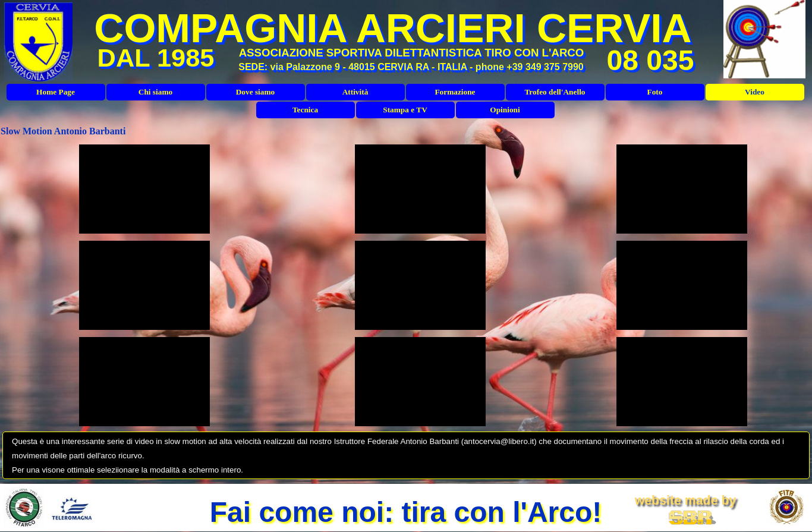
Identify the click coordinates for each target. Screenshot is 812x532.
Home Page (56, 92)
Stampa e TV (405, 110)
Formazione (455, 92)
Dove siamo (256, 92)
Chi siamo (155, 92)
